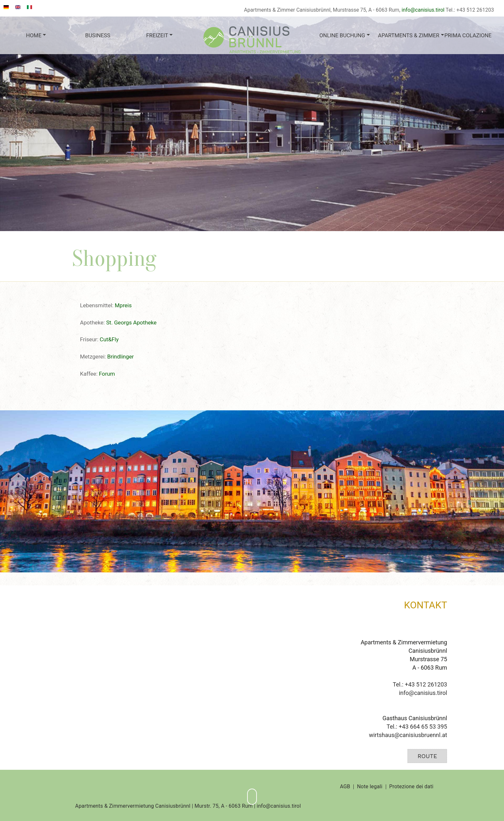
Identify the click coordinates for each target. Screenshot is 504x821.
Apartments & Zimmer (408, 35)
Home (34, 35)
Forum (107, 374)
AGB (345, 787)
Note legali (370, 787)
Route (427, 756)
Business (98, 35)
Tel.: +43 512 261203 (420, 684)
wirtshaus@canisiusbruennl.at (408, 735)
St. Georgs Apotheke (132, 323)
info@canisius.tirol (423, 10)
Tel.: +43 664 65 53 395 (417, 727)
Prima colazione (468, 35)
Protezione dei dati (411, 787)
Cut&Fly (109, 339)
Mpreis (123, 305)
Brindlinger (120, 357)
